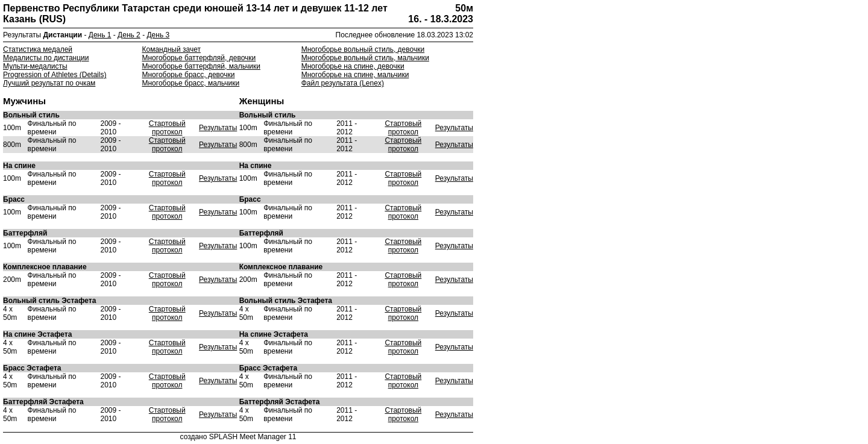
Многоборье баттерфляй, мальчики (201, 66)
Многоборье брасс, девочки (188, 75)
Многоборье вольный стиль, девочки (363, 49)
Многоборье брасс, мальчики (190, 83)
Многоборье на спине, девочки (353, 66)
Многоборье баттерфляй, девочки (199, 58)
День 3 (158, 35)
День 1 (100, 35)
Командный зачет (171, 49)
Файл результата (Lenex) (343, 83)
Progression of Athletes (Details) (55, 75)
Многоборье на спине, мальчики (355, 75)
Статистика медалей (38, 49)
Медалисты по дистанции (46, 58)
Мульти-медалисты (35, 66)
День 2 (129, 35)
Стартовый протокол (167, 128)
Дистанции (63, 35)
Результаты (218, 128)
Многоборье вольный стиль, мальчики (365, 58)
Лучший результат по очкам (49, 83)
